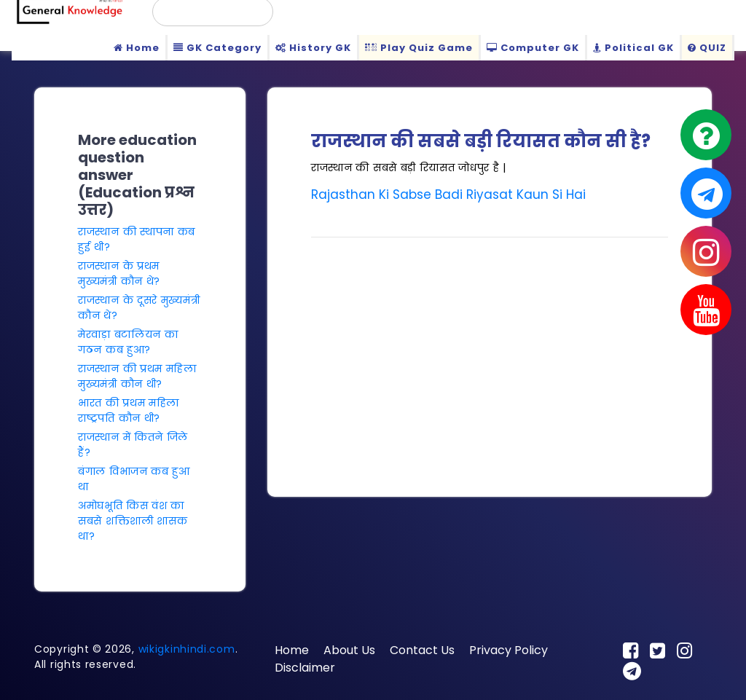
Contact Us (422, 650)
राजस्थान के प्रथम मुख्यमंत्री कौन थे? (119, 274)
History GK (313, 48)
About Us (349, 650)
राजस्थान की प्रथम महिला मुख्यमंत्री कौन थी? (137, 376)
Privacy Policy (509, 650)
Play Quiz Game (419, 48)
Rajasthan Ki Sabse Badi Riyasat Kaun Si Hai (448, 194)
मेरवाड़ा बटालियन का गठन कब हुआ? (128, 342)
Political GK (633, 48)
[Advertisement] (490, 351)
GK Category (217, 48)
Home (137, 48)
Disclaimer (305, 668)
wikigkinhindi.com (187, 649)
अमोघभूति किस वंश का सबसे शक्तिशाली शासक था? (133, 521)
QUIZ (707, 48)
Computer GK (533, 48)
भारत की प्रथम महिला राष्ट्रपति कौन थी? (129, 410)
